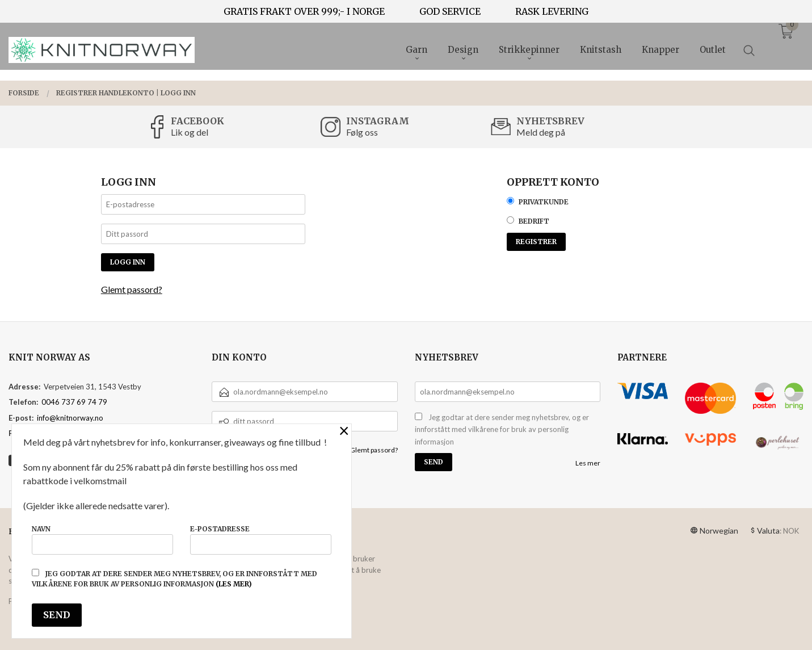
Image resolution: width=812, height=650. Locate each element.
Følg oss (362, 132)
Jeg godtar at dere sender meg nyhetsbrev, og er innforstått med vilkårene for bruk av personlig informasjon (502, 429)
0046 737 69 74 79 (74, 402)
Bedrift (534, 221)
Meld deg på (541, 132)
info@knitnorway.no (70, 418)
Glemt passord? (132, 289)
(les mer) (234, 584)
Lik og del (190, 132)
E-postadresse (261, 540)
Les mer (588, 463)
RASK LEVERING (552, 11)
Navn (102, 540)
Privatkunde (544, 202)
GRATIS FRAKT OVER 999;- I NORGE (304, 11)
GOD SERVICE (450, 11)
